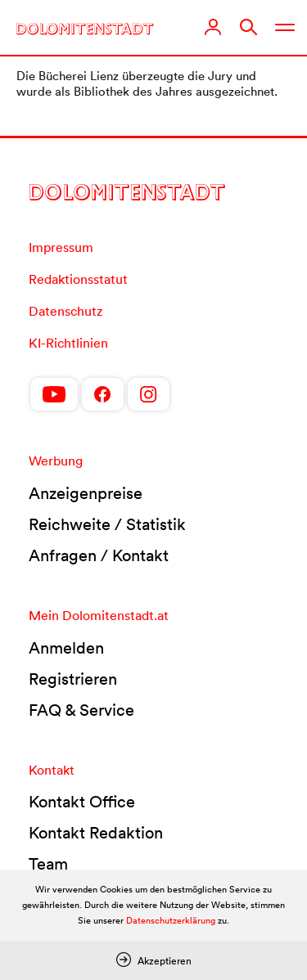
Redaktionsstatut (78, 279)
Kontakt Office (82, 802)
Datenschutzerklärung (171, 920)
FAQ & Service (81, 710)
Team (48, 864)
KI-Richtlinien (68, 343)
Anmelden (66, 648)
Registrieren (73, 679)
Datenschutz (65, 311)
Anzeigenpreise (86, 493)
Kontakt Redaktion (96, 833)
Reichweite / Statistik (107, 524)
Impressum (61, 247)
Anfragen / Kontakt (99, 555)
